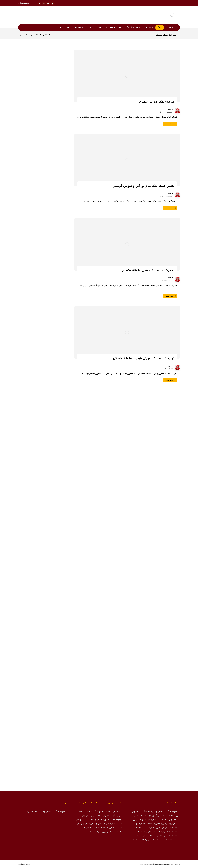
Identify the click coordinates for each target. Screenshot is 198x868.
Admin (170, 110)
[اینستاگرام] (44, 3)
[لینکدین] (39, 3)
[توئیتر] (48, 3)
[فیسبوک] (53, 3)
